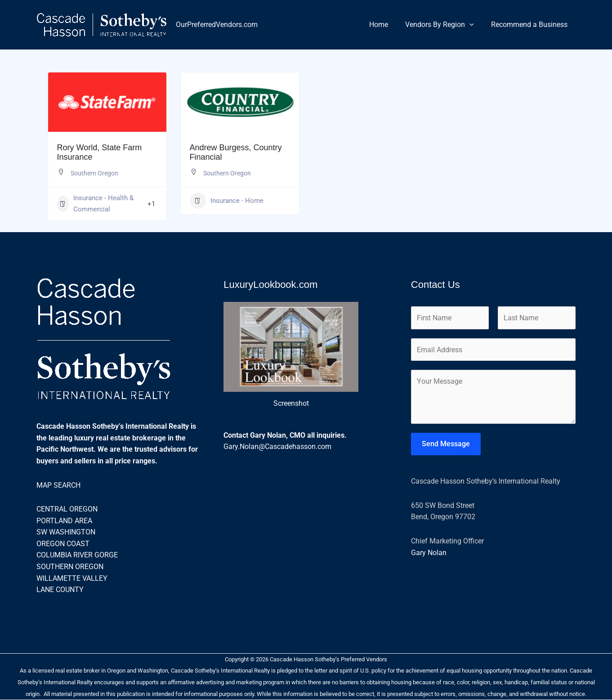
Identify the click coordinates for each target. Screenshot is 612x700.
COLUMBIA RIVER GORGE (77, 556)
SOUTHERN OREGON (70, 567)
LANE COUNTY (60, 590)
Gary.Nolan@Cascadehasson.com (277, 447)
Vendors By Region (444, 25)
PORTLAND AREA (64, 521)
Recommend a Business (531, 25)
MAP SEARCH (58, 486)
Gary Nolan (429, 554)
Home (385, 25)
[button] (474, 25)
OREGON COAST (63, 544)
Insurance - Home (227, 201)
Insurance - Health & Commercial (95, 204)
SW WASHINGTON (66, 532)
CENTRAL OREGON (67, 509)
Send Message (446, 446)
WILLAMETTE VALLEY (72, 579)
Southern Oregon (94, 173)
